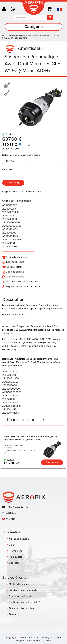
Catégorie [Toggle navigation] (34, 27)
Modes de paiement (20, 584)
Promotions (16, 551)
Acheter (13, 183)
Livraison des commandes (24, 590)
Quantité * (9, 169)
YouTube (9, 519)
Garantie (14, 614)
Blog (11, 545)
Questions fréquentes (21, 608)
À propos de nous (19, 539)
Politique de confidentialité (24, 602)
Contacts (14, 563)
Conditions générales (21, 596)
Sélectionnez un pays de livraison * (22, 155)
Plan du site (16, 557)
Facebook (9, 513)
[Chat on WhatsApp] (14, 9)
